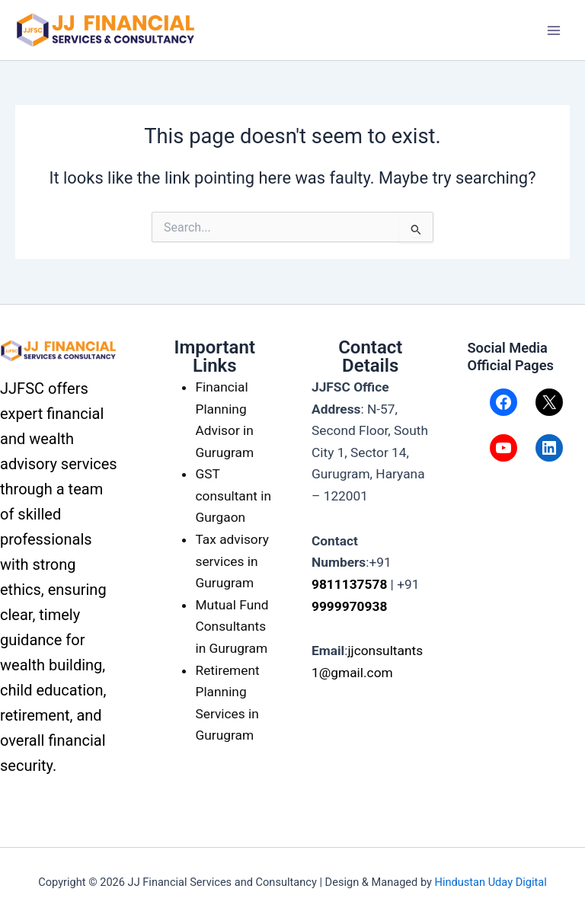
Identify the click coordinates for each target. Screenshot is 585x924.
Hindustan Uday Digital (491, 882)
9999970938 (349, 606)
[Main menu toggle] (554, 30)
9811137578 (349, 584)
